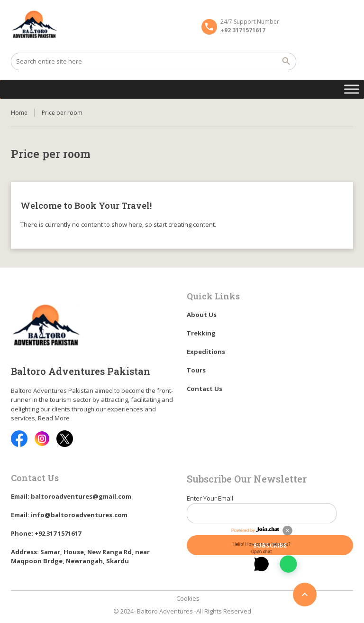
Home (19, 113)
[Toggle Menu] (352, 89)
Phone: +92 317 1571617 (46, 533)
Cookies (188, 598)
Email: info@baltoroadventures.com (69, 515)
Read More (54, 418)
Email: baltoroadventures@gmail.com (71, 496)
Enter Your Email (270, 512)
